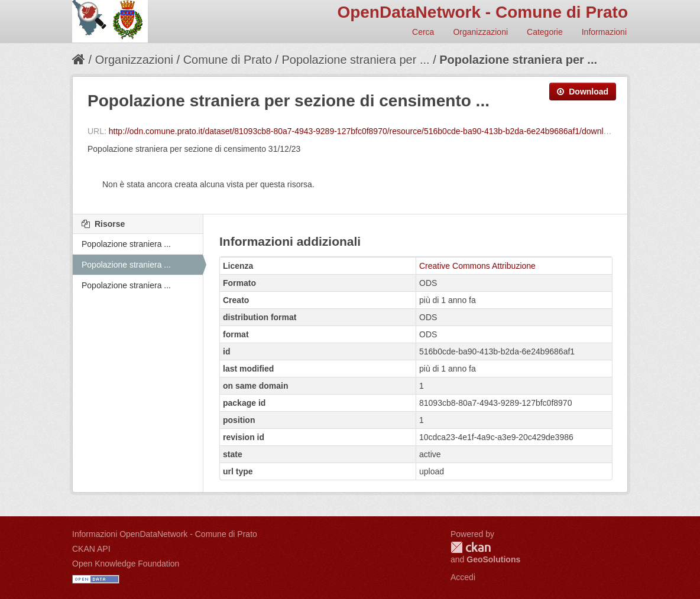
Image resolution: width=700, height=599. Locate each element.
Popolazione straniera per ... (355, 60)
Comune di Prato (228, 60)
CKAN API (91, 549)
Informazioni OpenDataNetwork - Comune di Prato (165, 534)
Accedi (463, 577)
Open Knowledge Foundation (126, 564)
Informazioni (604, 32)
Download (583, 92)
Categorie (545, 32)
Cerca (423, 32)
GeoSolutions (493, 559)
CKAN (471, 547)
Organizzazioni (480, 32)
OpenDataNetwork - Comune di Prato (482, 12)
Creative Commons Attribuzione (477, 266)
